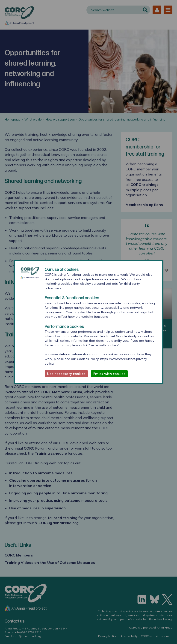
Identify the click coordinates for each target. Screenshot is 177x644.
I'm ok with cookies (109, 374)
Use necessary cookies (66, 374)
